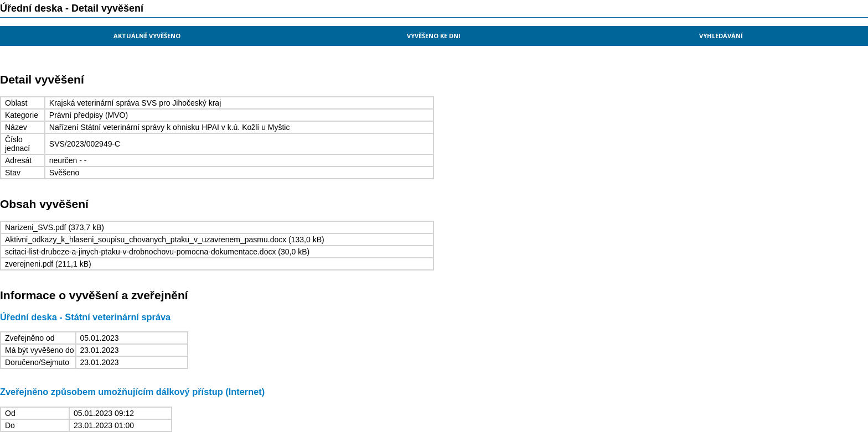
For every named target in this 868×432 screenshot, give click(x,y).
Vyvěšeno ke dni (434, 36)
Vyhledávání (721, 36)
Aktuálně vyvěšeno (147, 36)
